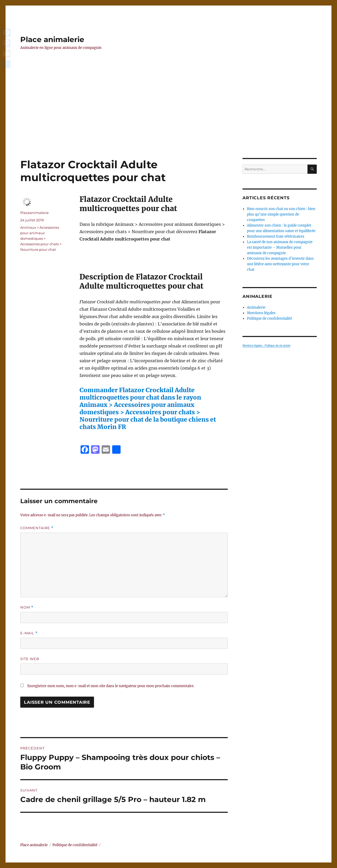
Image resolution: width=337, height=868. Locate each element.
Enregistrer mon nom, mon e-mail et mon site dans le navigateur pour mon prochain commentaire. (111, 686)
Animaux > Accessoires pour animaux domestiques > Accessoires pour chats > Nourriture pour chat (41, 238)
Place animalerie (52, 39)
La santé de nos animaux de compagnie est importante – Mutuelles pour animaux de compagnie (280, 247)
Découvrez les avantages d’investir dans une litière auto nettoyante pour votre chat (280, 264)
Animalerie (256, 307)
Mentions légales (261, 313)
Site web (30, 659)
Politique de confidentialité (269, 318)
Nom (27, 607)
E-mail (29, 633)
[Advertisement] (168, 119)
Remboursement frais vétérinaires (276, 236)
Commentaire (37, 528)
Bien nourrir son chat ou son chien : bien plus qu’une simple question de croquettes (281, 214)
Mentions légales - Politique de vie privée (266, 346)
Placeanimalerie (34, 213)
